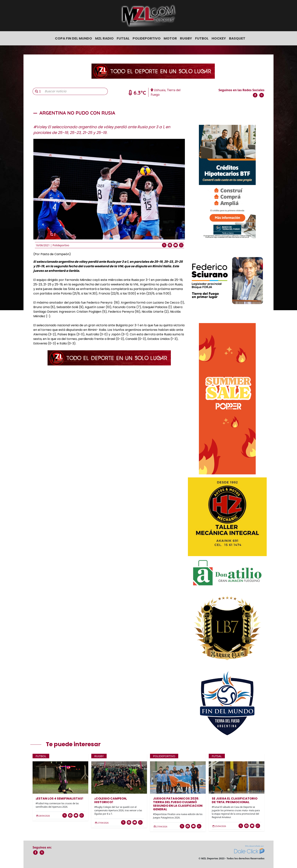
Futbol (202, 38)
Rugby (186, 38)
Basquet (237, 38)
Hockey (219, 38)
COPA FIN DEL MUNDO (73, 38)
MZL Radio (104, 38)
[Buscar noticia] (75, 91)
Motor (170, 38)
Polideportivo (147, 38)
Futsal (123, 38)
